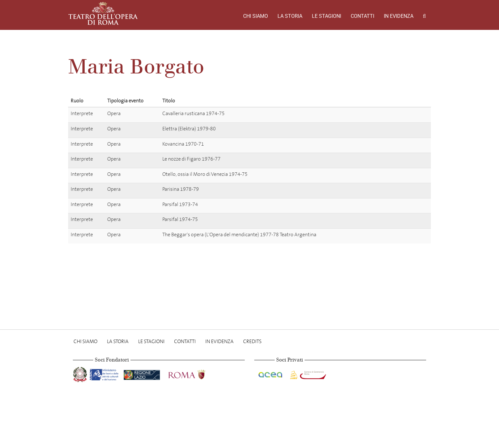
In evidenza (399, 16)
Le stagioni (327, 16)
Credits (252, 341)
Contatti (362, 16)
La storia (290, 16)
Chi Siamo (256, 16)
